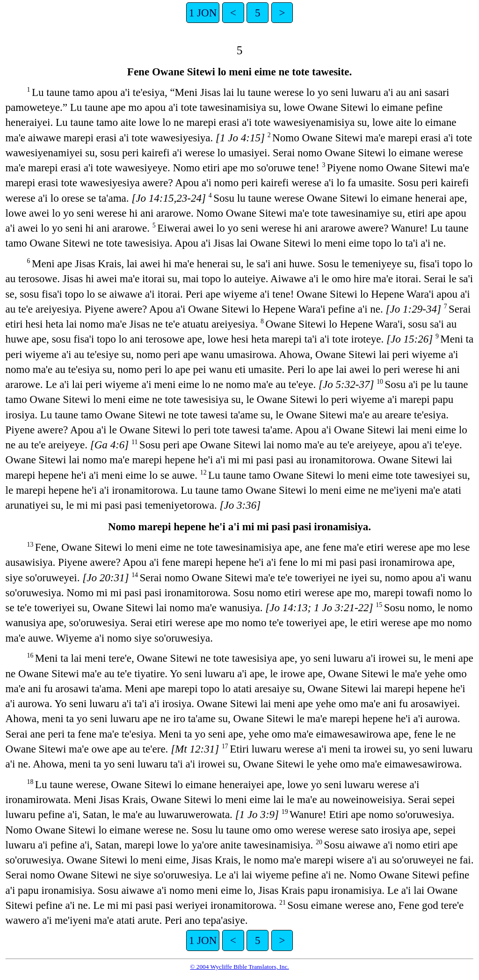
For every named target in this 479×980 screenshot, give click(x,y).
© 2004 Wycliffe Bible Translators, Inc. (239, 967)
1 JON (203, 13)
